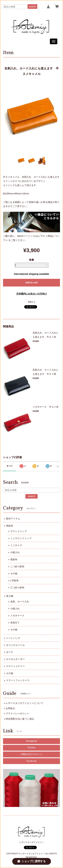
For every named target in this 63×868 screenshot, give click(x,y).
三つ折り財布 (17, 588)
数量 (32, 260)
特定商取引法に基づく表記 (20, 719)
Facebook (32, 761)
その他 (14, 573)
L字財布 (14, 581)
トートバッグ (13, 638)
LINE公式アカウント (32, 754)
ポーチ (10, 652)
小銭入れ (15, 552)
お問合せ (10, 708)
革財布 (10, 526)
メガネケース (17, 616)
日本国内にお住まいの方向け (32, 294)
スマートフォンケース (18, 680)
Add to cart (32, 282)
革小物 (10, 596)
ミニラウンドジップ (21, 538)
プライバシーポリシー (17, 713)
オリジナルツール (15, 645)
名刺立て (15, 623)
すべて (10, 466)
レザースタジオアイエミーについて (25, 703)
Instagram (32, 741)
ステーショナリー (15, 666)
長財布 (14, 559)
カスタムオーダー (15, 659)
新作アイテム (13, 519)
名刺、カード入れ (20, 602)
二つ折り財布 (17, 566)
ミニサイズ (16, 545)
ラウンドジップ (18, 531)
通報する (32, 302)
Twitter (32, 748)
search (32, 7)
